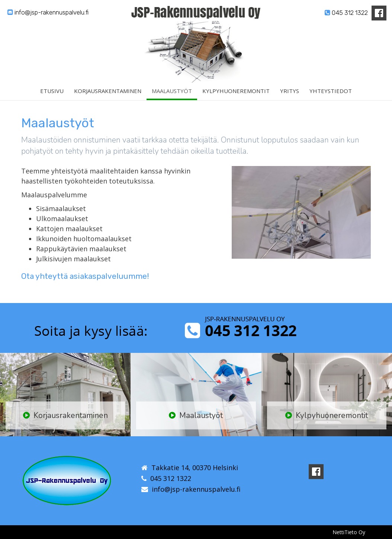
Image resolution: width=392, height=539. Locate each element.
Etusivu (52, 94)
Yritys (290, 94)
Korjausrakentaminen (108, 94)
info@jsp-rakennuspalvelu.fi (48, 12)
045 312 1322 (346, 13)
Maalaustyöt (172, 94)
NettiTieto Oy (349, 532)
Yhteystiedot (331, 94)
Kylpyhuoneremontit (236, 94)
